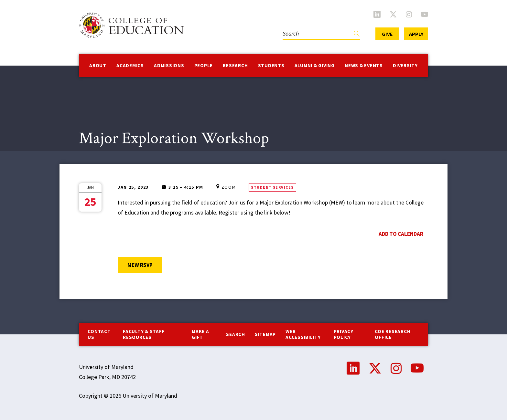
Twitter (393, 14)
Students (271, 65)
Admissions (169, 65)
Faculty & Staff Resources (144, 334)
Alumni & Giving (315, 65)
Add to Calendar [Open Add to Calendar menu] (401, 234)
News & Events (364, 65)
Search (236, 334)
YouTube (425, 14)
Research (235, 65)
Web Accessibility (303, 334)
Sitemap (265, 334)
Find (357, 35)
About (98, 65)
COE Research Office (393, 334)
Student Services (272, 187)
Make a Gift (200, 334)
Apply (416, 34)
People (204, 65)
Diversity (405, 65)
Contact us (99, 334)
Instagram (409, 14)
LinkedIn (377, 14)
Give (387, 34)
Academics (130, 65)
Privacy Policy (344, 334)
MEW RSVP (145, 265)
